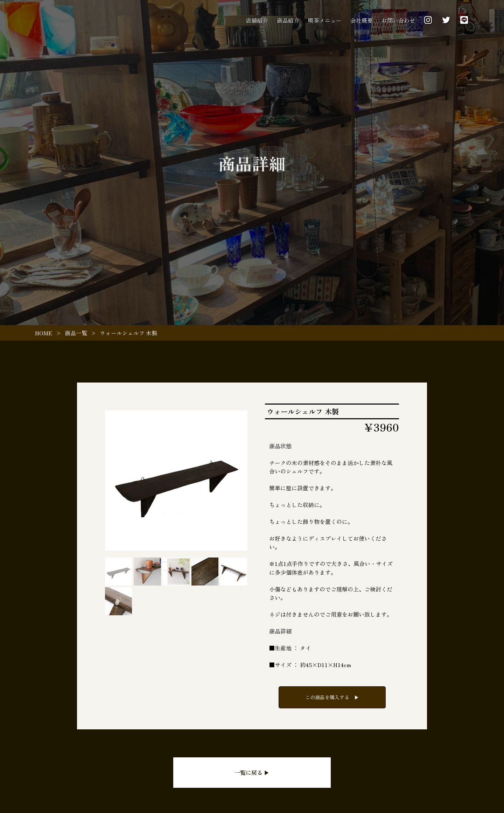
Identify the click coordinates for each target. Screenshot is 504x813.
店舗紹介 (257, 20)
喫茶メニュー (325, 20)
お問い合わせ (398, 20)
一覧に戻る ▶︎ (252, 772)
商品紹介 (288, 20)
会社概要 (362, 20)
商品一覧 (76, 333)
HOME (44, 333)
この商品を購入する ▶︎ (332, 697)
